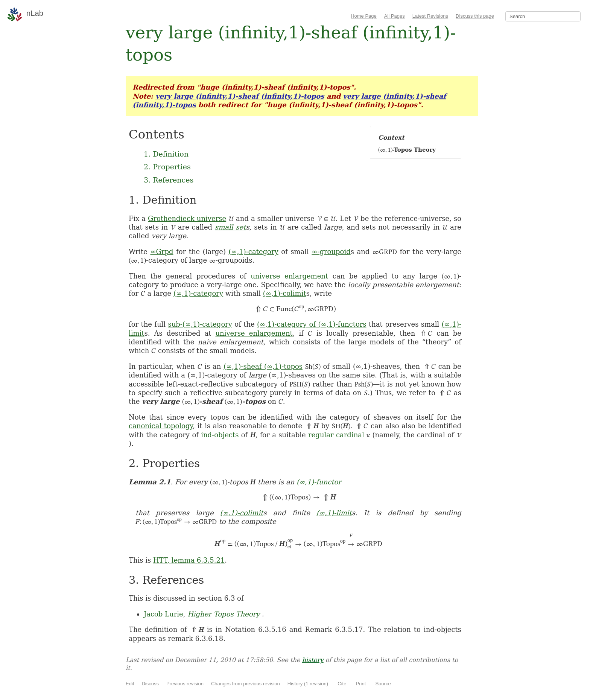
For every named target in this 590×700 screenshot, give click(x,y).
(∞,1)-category (254, 252)
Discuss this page (475, 16)
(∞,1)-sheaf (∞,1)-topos (263, 366)
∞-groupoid (331, 252)
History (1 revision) (308, 684)
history (313, 660)
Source (383, 684)
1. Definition (166, 154)
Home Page (364, 16)
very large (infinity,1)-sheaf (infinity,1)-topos (240, 96)
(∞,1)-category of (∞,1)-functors (312, 324)
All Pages (395, 16)
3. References (169, 180)
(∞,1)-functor (319, 482)
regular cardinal (336, 435)
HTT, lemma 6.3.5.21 (189, 560)
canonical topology (161, 426)
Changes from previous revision (246, 684)
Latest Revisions (430, 16)
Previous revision (185, 684)
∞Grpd (162, 252)
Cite (342, 684)
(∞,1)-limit (334, 513)
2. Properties (167, 167)
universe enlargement (289, 276)
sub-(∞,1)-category (200, 324)
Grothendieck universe (187, 218)
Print (361, 684)
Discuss (150, 684)
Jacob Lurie (163, 614)
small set (230, 227)
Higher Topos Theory (224, 614)
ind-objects (220, 435)
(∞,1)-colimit (285, 293)
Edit (130, 684)
